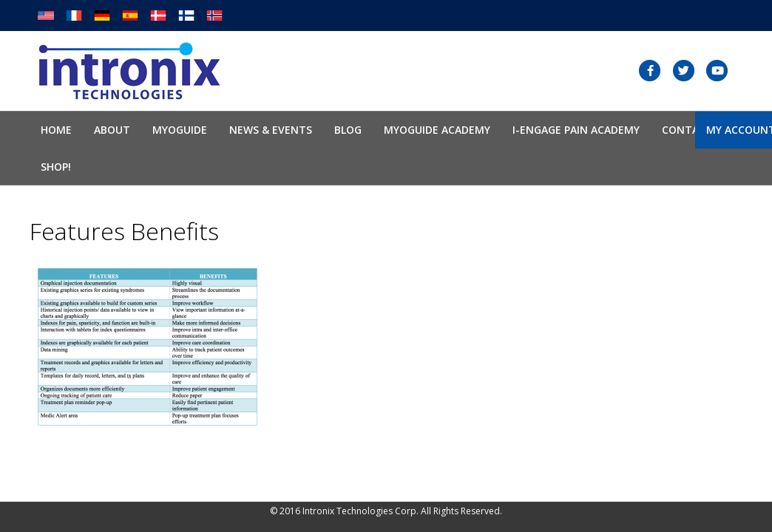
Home (56, 130)
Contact (687, 130)
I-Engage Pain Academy (576, 130)
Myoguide (180, 130)
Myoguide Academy (437, 130)
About (112, 130)
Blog (348, 130)
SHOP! (56, 167)
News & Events (271, 130)
